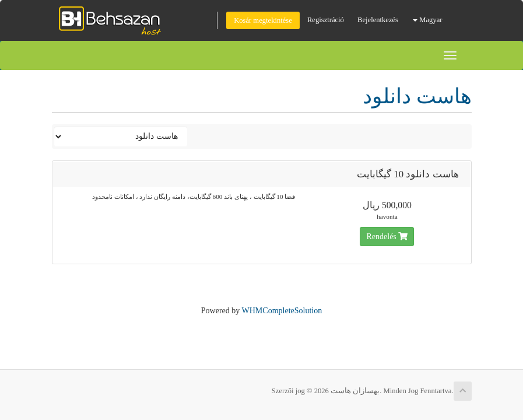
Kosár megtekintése (263, 20)
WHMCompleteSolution (282, 311)
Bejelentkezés (378, 20)
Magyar (427, 20)
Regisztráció (326, 20)
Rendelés (387, 237)
